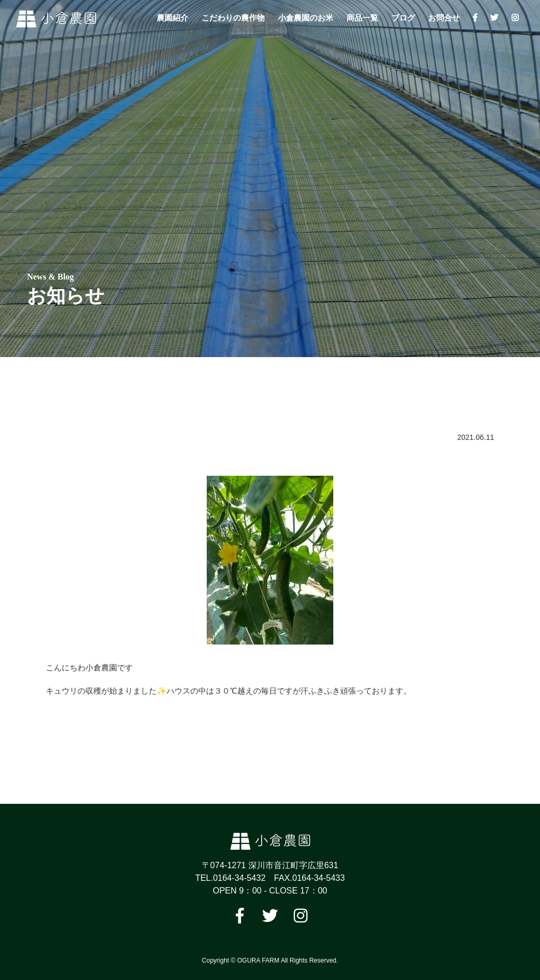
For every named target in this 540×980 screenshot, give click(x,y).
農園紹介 (172, 18)
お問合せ (444, 18)
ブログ (403, 18)
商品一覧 (362, 18)
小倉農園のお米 (306, 18)
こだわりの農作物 (233, 18)
